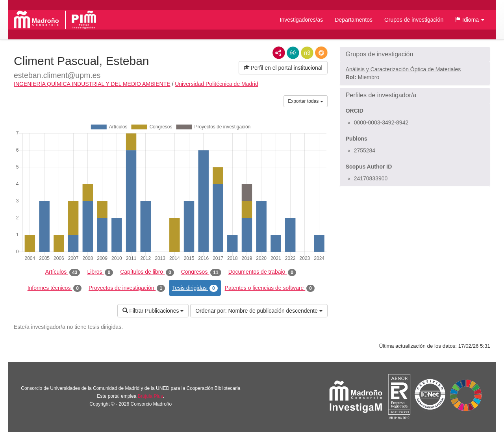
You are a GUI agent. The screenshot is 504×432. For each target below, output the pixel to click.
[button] (470, 20)
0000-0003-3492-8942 (381, 122)
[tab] (415, 54)
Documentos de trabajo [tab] (262, 272)
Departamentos (354, 20)
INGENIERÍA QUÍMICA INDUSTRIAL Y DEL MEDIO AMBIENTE (92, 84)
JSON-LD (293, 53)
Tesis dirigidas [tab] (195, 288)
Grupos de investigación (414, 20)
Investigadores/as (302, 20)
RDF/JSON (321, 53)
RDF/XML (279, 53)
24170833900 (371, 178)
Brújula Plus (150, 396)
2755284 (365, 150)
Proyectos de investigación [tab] (127, 288)
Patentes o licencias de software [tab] (270, 288)
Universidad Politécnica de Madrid (217, 84)
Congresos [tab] (201, 272)
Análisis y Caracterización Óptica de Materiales (403, 69)
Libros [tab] (100, 272)
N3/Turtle (307, 53)
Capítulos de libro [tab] (147, 272)
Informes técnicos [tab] (55, 288)
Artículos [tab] (63, 272)
